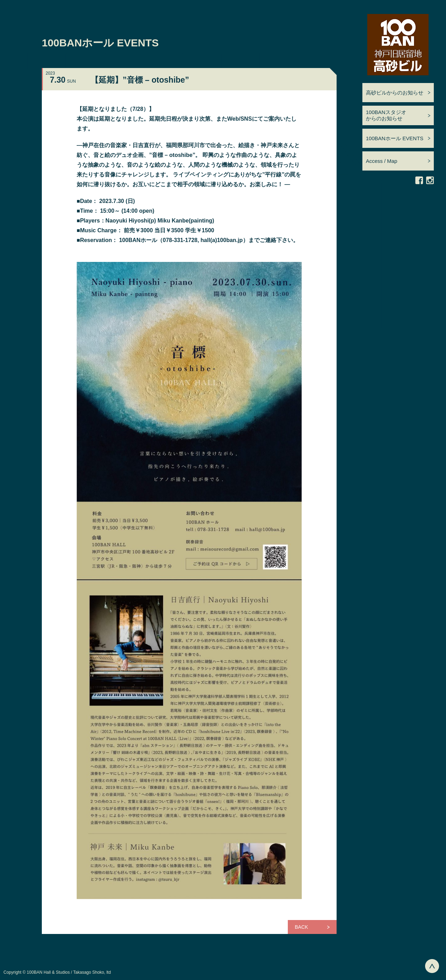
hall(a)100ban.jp (222, 240)
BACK (301, 927)
